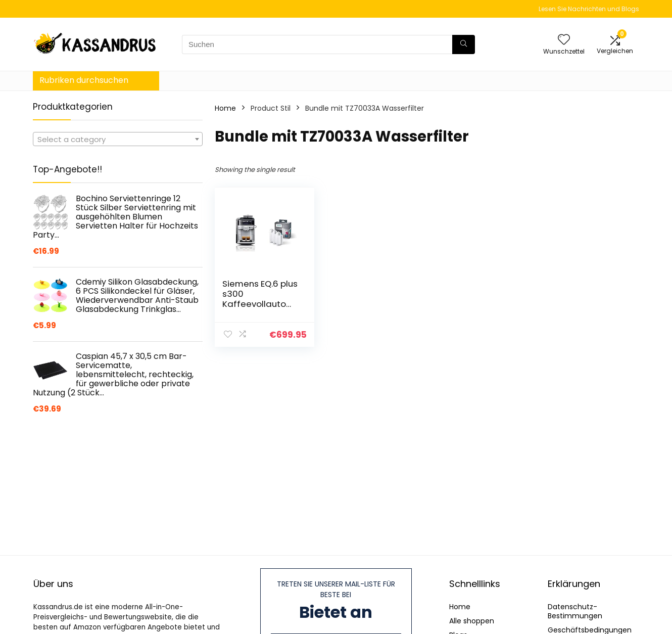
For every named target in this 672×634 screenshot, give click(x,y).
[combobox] (118, 139)
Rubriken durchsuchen (84, 80)
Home (225, 108)
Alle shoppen (472, 621)
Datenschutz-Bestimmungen (575, 611)
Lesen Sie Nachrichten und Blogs (589, 9)
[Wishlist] (564, 40)
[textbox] (118, 140)
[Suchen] (464, 44)
